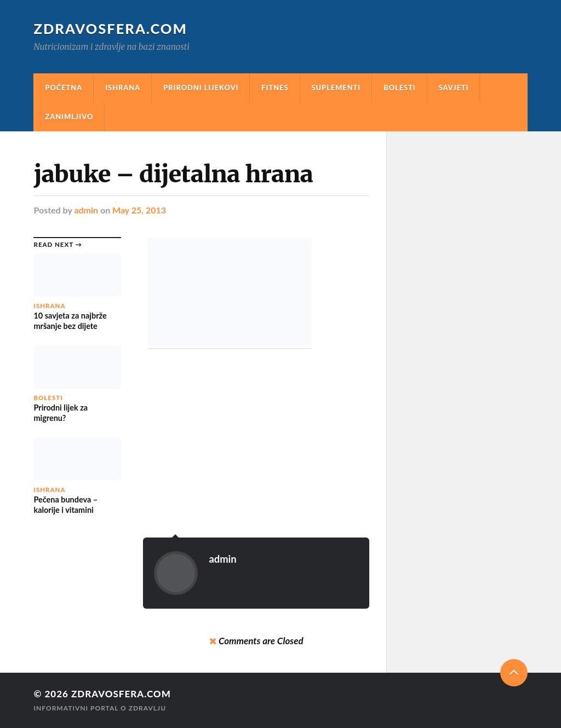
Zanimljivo (69, 117)
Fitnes (275, 88)
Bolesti (400, 88)
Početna (64, 88)
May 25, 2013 (139, 210)
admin (86, 210)
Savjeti (454, 88)
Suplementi (336, 88)
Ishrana (123, 88)
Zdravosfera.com (110, 28)
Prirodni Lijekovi (201, 88)
